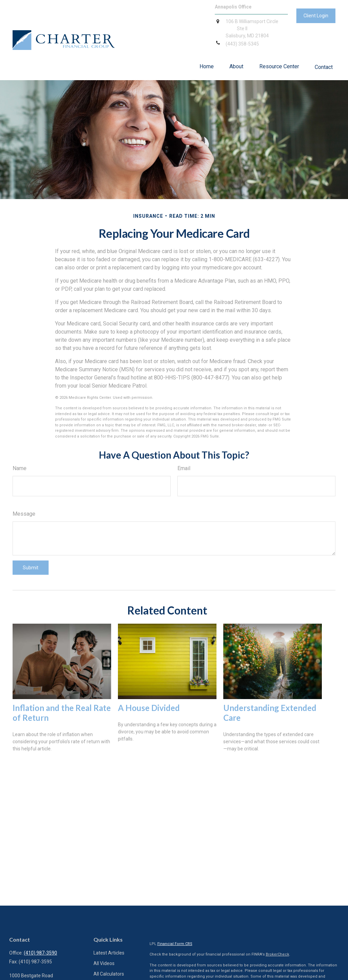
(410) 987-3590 (40, 953)
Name (20, 468)
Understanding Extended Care (270, 713)
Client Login (316, 16)
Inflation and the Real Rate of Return (62, 713)
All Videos (104, 963)
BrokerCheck (277, 954)
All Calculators (109, 974)
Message (24, 514)
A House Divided (149, 708)
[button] (207, 66)
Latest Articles (109, 953)
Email (184, 468)
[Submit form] (31, 568)
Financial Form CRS (175, 944)
